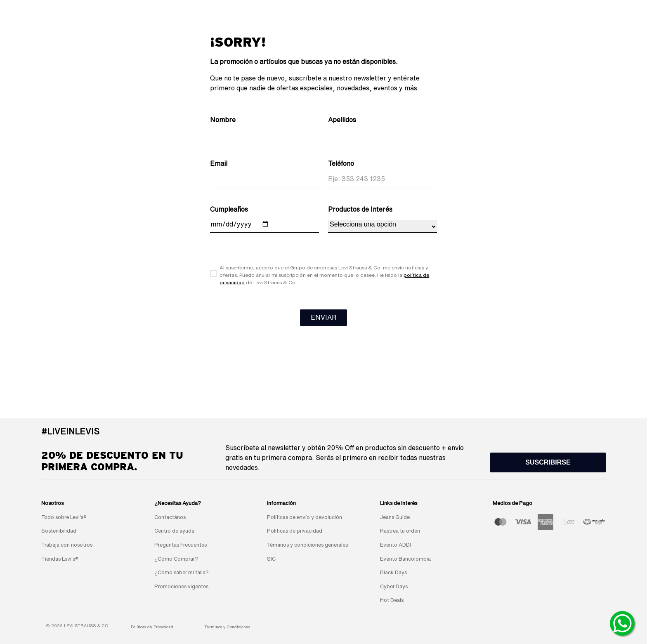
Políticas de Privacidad (152, 627)
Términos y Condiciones (227, 627)
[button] (548, 462)
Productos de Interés (360, 209)
